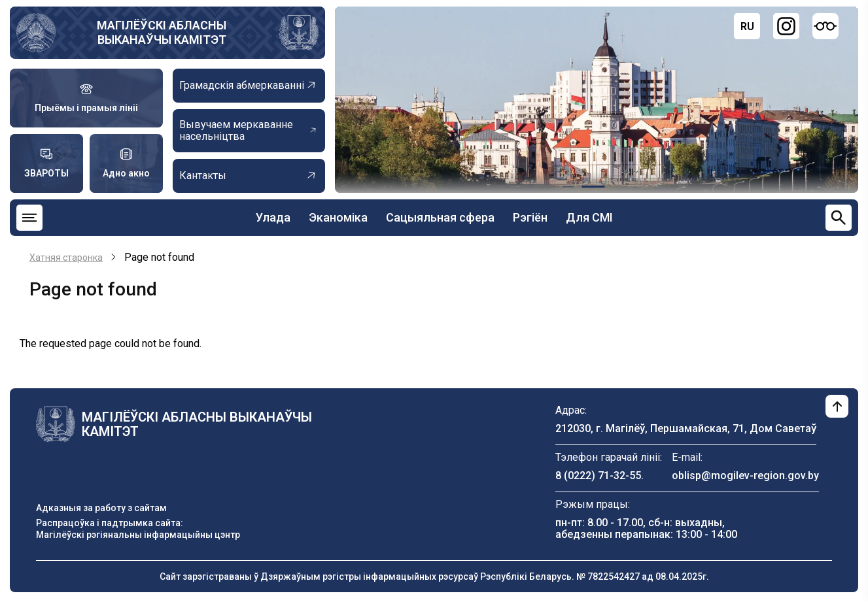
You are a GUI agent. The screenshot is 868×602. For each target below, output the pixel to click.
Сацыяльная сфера (440, 217)
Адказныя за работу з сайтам (101, 508)
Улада (273, 217)
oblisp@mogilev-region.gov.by (745, 476)
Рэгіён (530, 217)
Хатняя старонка (66, 258)
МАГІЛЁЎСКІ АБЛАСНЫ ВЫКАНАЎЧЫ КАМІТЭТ (162, 32)
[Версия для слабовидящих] (825, 26)
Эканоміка (338, 217)
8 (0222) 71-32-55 (598, 476)
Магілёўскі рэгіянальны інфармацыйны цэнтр (138, 535)
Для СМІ (589, 217)
